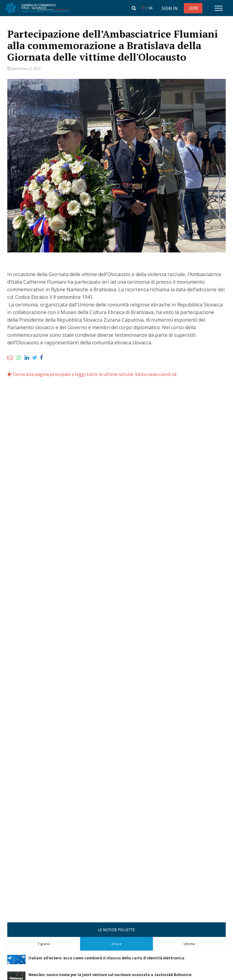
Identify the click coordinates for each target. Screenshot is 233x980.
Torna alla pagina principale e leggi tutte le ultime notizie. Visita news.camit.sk (92, 374)
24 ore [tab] (116, 944)
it (144, 8)
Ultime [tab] (189, 944)
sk (151, 8)
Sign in (170, 8)
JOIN (193, 8)
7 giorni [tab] (44, 944)
